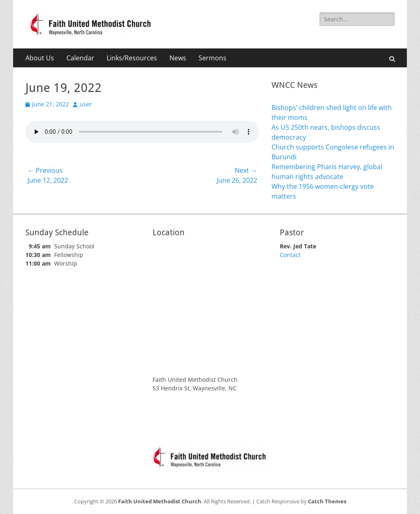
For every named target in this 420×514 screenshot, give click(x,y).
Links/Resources (132, 58)
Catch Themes (327, 501)
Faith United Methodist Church (160, 501)
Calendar (80, 58)
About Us (40, 58)
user (86, 104)
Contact (290, 255)
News (178, 58)
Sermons (212, 58)
